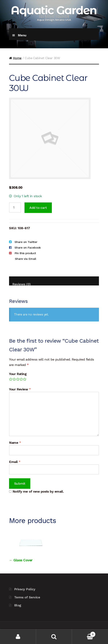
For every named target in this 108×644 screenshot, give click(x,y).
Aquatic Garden (54, 10)
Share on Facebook (28, 248)
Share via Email (25, 259)
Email (15, 462)
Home (17, 58)
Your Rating (18, 374)
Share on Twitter (26, 242)
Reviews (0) (21, 284)
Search (54, 637)
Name (15, 443)
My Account (18, 637)
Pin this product (25, 253)
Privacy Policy (25, 589)
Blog (18, 605)
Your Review (20, 389)
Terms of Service (27, 597)
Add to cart (38, 208)
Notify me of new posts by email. (38, 491)
